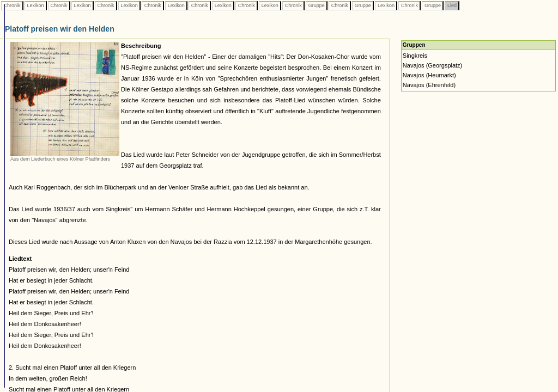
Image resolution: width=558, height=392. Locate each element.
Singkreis (415, 56)
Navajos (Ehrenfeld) (429, 85)
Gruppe (316, 5)
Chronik (12, 5)
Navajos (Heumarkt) (429, 75)
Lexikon (35, 5)
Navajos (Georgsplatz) (432, 65)
